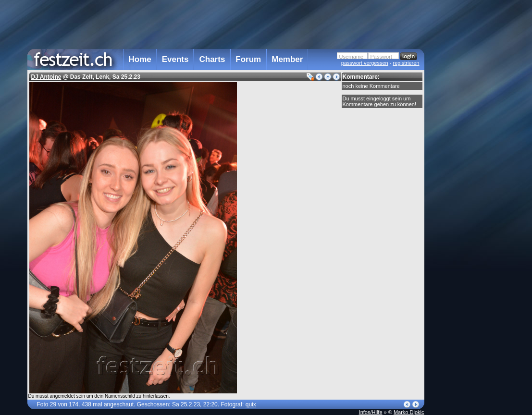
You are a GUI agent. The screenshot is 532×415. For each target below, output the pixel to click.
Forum (248, 59)
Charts (212, 59)
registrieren (406, 63)
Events (175, 59)
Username (352, 57)
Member (287, 59)
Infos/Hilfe (371, 412)
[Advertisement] (467, 194)
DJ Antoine (46, 77)
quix (251, 404)
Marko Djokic (409, 412)
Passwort (381, 57)
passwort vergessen (365, 63)
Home (140, 59)
